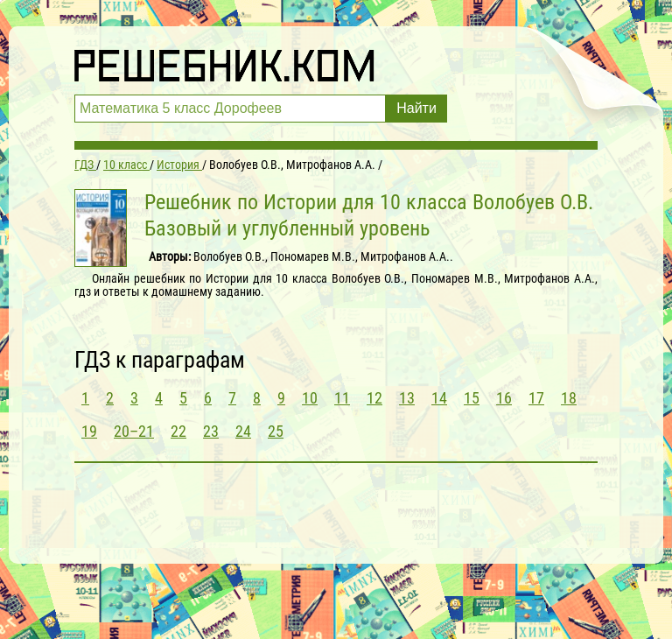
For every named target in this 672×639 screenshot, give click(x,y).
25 (276, 431)
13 (407, 398)
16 (504, 398)
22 (178, 431)
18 (569, 398)
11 (342, 398)
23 (211, 431)
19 (89, 431)
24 (243, 431)
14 (439, 398)
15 (472, 398)
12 (374, 398)
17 (536, 398)
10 (310, 398)
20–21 (134, 431)
